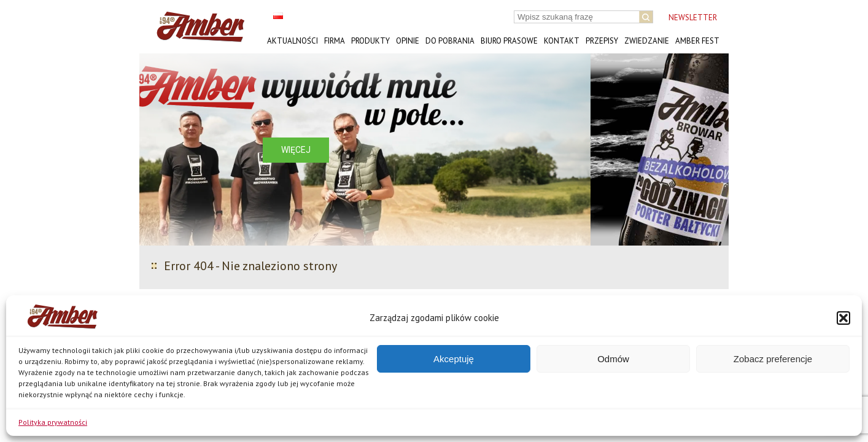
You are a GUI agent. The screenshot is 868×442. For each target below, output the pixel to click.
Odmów (613, 359)
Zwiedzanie (647, 41)
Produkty (370, 41)
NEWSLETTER (693, 17)
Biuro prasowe (509, 41)
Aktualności (293, 41)
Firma (335, 41)
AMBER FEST (697, 41)
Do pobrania (450, 41)
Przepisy (602, 41)
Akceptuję (454, 359)
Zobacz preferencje (773, 359)
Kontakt (562, 41)
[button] (843, 318)
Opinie (408, 41)
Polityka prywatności (53, 422)
